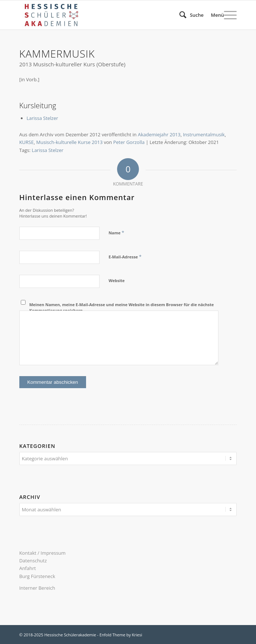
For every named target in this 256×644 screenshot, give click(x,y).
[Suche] (188, 15)
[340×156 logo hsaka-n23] (106, 15)
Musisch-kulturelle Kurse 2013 (69, 142)
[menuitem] (188, 15)
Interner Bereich (37, 588)
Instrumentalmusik (204, 134)
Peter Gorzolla (129, 142)
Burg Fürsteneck (37, 576)
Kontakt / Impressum (42, 553)
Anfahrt (28, 568)
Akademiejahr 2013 (159, 134)
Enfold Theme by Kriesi (121, 635)
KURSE (27, 142)
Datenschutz (33, 561)
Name (117, 233)
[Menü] (220, 15)
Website (117, 280)
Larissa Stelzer (42, 118)
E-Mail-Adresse (125, 257)
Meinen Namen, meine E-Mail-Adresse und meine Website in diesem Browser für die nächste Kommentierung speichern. (121, 308)
